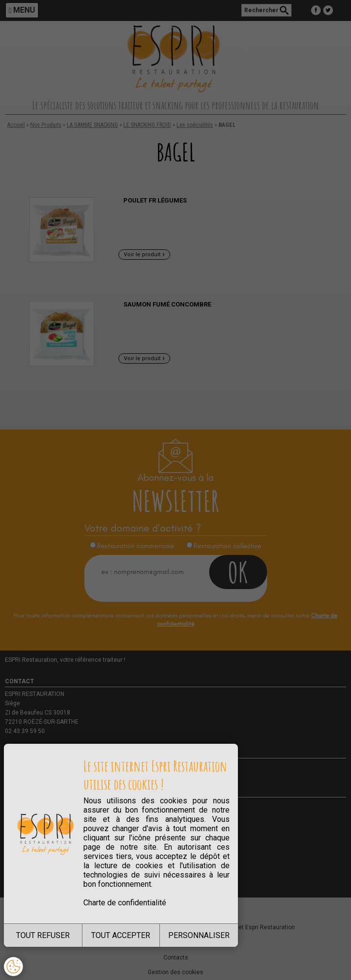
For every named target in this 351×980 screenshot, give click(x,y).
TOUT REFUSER (43, 935)
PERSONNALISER (199, 935)
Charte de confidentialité (125, 903)
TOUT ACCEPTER (121, 935)
